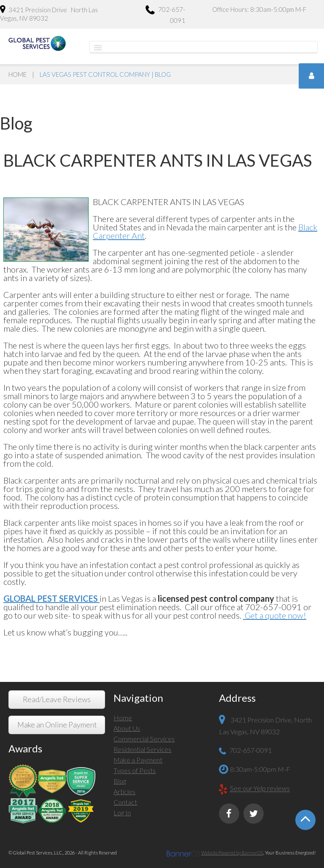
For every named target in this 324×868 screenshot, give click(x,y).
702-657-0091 (165, 15)
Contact (125, 802)
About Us (127, 728)
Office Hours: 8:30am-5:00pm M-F (259, 9)
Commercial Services (144, 739)
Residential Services (142, 749)
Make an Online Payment (57, 725)
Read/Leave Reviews (57, 699)
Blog (120, 781)
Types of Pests (135, 770)
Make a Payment (138, 760)
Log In (122, 813)
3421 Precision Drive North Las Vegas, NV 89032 (49, 14)
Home (18, 74)
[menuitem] (162, 719)
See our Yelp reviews (260, 788)
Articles (124, 791)
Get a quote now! (275, 615)
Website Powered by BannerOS (232, 853)
